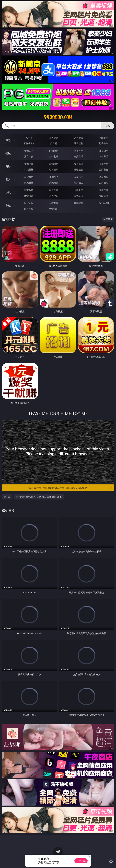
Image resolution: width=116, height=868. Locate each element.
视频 (8, 153)
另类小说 (54, 196)
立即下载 (81, 861)
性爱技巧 (104, 196)
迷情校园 (29, 196)
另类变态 (104, 169)
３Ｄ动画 (104, 151)
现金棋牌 (79, 143)
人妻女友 (79, 190)
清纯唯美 (54, 183)
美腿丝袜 (29, 183)
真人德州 (54, 138)
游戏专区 (104, 138)
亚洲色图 (54, 177)
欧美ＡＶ (79, 151)
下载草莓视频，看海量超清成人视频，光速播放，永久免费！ (70, 488)
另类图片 (104, 183)
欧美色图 (79, 177)
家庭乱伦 (54, 190)
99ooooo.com (58, 117)
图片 (8, 179)
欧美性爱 (104, 164)
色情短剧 (54, 209)
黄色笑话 (79, 196)
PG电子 (29, 138)
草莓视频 (79, 203)
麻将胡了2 (29, 143)
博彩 (8, 140)
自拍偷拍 (54, 151)
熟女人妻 (29, 156)
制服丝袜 (29, 169)
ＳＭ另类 (104, 156)
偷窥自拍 (29, 177)
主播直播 (79, 156)
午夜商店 (54, 203)
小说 (8, 192)
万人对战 (79, 138)
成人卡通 (79, 164)
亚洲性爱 (29, 164)
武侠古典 (104, 190)
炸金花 (54, 143)
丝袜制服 (54, 156)
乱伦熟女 (79, 169)
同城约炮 (29, 203)
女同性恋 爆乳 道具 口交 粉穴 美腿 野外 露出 (39, 497)
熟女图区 (79, 183)
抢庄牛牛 (104, 143)
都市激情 (29, 190)
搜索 (108, 126)
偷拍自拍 (54, 164)
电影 (8, 166)
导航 (8, 206)
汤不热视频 (104, 203)
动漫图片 (104, 177)
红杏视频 (29, 209)
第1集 (7, 497)
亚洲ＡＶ (29, 151)
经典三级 (54, 169)
